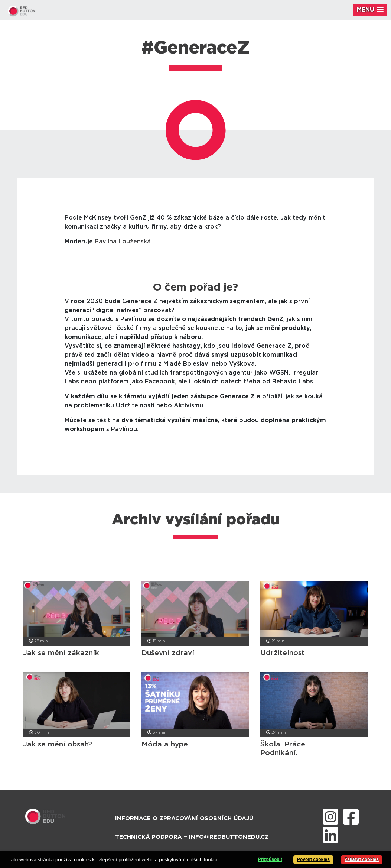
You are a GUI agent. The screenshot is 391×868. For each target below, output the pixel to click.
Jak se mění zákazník (61, 653)
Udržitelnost (282, 653)
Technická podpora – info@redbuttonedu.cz (192, 837)
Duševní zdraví (168, 653)
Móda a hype (165, 744)
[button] (370, 10)
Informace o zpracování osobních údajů (184, 818)
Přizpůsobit (270, 859)
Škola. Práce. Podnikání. (284, 749)
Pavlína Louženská (123, 242)
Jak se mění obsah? (58, 744)
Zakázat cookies (362, 859)
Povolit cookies (313, 859)
